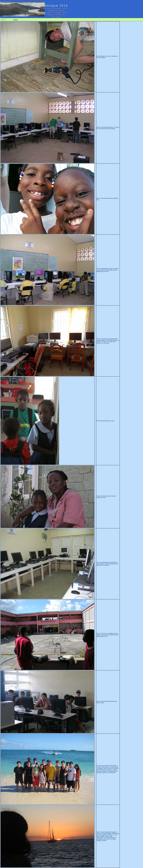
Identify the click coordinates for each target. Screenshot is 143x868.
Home (16, 20)
